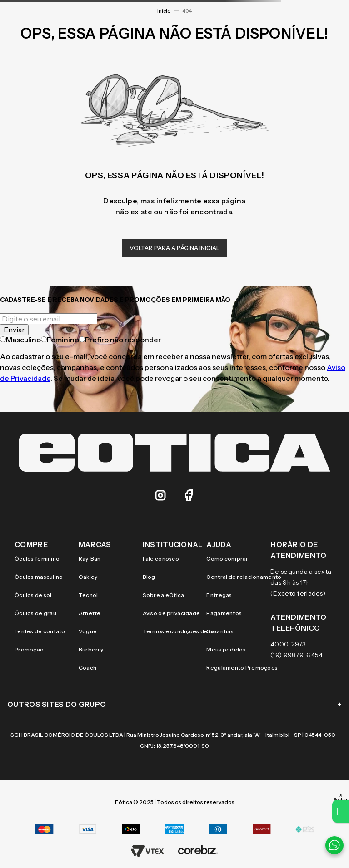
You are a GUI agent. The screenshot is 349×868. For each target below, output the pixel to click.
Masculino (20, 340)
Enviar (14, 330)
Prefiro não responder (120, 340)
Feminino (60, 340)
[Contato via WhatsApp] (334, 845)
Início (164, 11)
